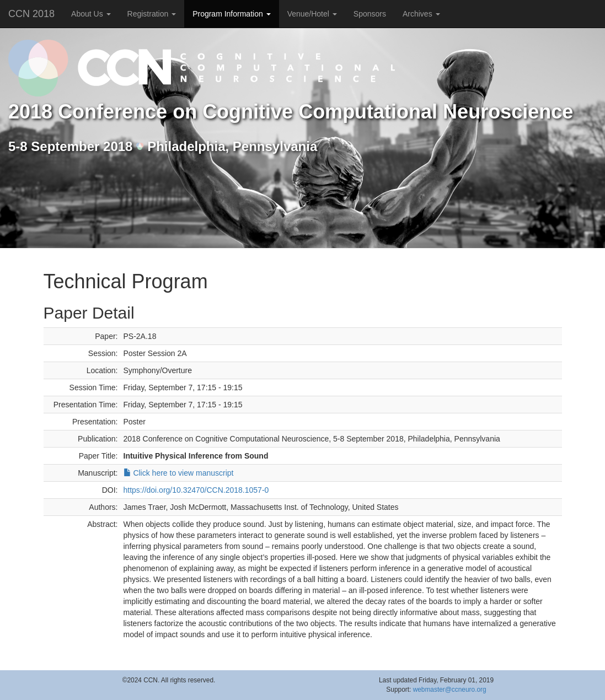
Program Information (232, 14)
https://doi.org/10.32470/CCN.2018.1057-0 (196, 490)
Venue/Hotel (312, 14)
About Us (91, 14)
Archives (421, 14)
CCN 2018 (31, 14)
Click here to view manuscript (179, 473)
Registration (152, 14)
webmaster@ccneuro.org (450, 690)
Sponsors (370, 14)
